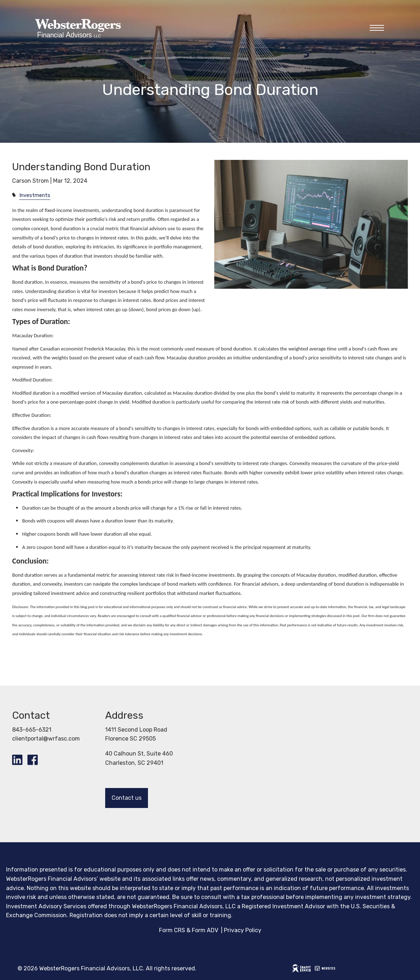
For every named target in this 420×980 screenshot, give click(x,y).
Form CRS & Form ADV (189, 930)
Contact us (127, 798)
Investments (35, 195)
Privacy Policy (243, 930)
